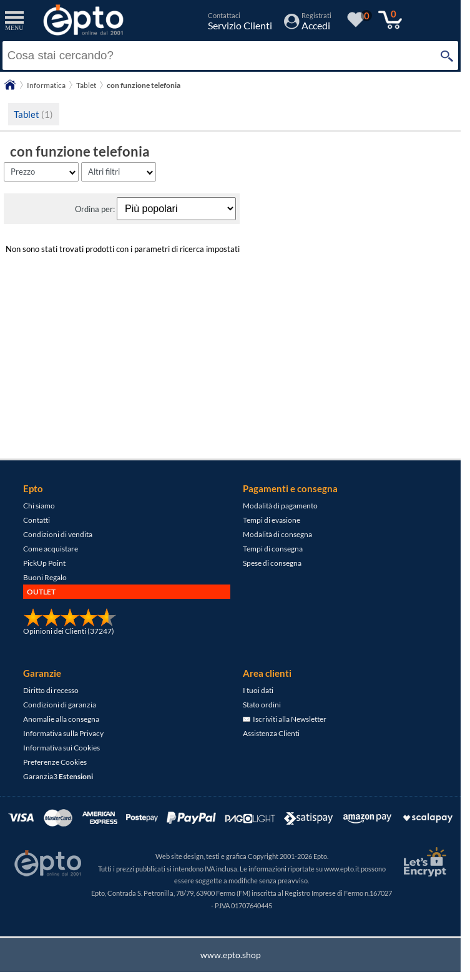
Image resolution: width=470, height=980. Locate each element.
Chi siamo (39, 506)
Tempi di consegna (273, 549)
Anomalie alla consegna (61, 719)
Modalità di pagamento (280, 506)
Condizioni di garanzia (60, 705)
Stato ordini (262, 705)
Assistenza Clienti (271, 733)
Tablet (33, 114)
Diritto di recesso (51, 690)
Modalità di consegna (277, 534)
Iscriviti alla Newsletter (285, 719)
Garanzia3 (58, 776)
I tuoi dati (258, 690)
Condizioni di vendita (58, 534)
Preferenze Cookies (55, 762)
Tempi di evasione (272, 520)
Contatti (37, 520)
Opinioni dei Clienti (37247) (69, 631)
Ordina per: (96, 209)
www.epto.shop (231, 955)
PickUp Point (44, 563)
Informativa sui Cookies (61, 748)
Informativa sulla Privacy (63, 733)
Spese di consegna (272, 563)
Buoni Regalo (45, 577)
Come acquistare (51, 549)
